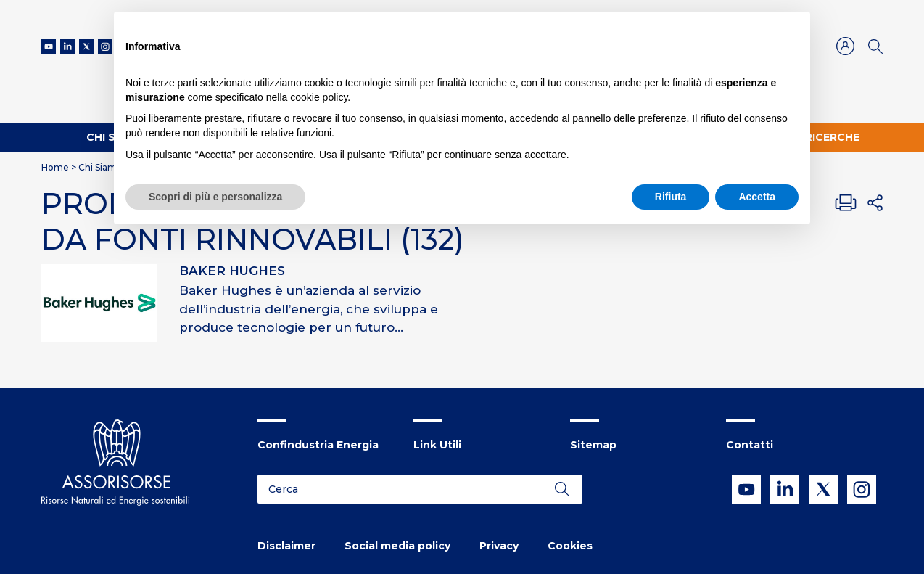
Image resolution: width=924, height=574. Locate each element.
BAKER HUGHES (232, 271)
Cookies (570, 546)
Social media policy (397, 546)
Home (55, 167)
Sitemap (593, 445)
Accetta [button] (757, 197)
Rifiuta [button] (671, 197)
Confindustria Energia (318, 445)
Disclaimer (286, 546)
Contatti (750, 445)
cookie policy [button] (319, 97)
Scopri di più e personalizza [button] (215, 197)
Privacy (499, 546)
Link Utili (437, 445)
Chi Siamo (100, 167)
